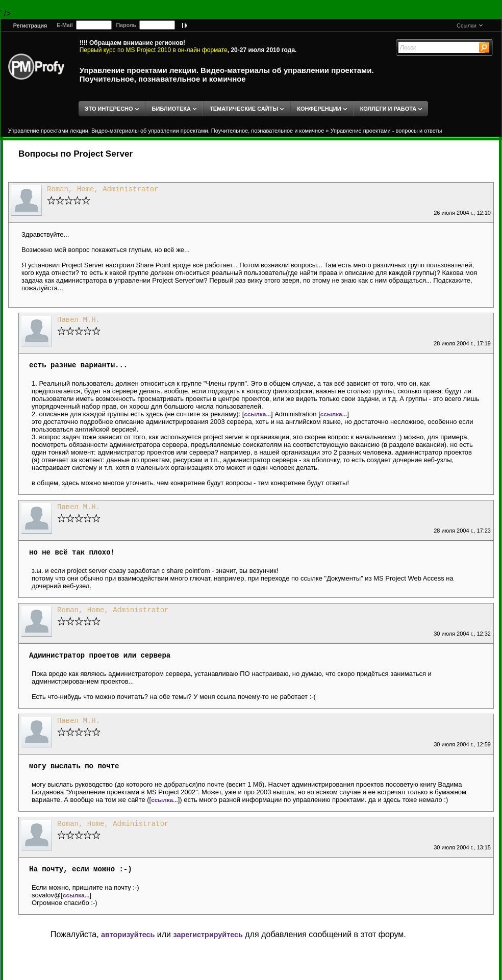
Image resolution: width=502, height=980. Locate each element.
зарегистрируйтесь (208, 935)
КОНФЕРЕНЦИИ (319, 109)
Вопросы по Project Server (76, 154)
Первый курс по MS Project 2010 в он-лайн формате (154, 50)
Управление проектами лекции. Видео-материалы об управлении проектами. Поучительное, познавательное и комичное (227, 74)
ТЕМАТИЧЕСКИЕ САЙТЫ (244, 109)
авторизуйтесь (128, 935)
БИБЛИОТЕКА (171, 109)
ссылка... (257, 414)
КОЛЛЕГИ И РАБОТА (388, 109)
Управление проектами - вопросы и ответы (386, 131)
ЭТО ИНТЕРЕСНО (109, 109)
